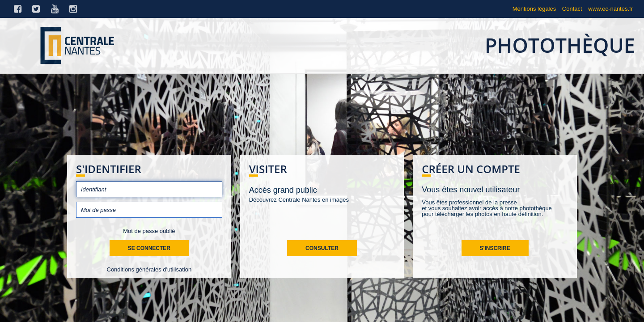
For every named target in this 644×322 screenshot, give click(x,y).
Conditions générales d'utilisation (149, 269)
